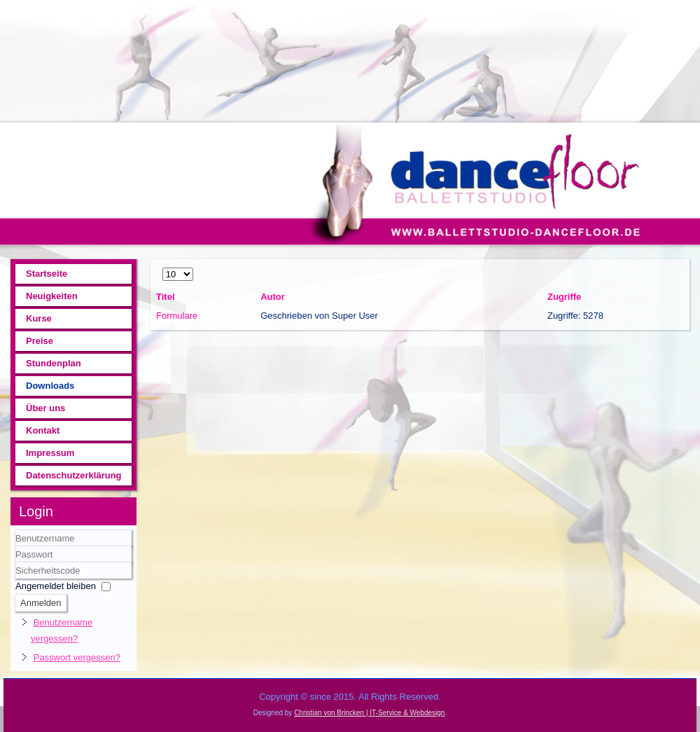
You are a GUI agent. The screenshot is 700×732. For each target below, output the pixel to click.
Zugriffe (564, 297)
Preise (40, 341)
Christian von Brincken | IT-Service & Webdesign (369, 713)
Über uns (45, 408)
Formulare (177, 316)
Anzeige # (163, 267)
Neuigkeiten (52, 296)
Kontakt (43, 430)
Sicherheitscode (16, 563)
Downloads (50, 386)
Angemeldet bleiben (56, 586)
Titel (166, 297)
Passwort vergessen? (77, 657)
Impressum (50, 453)
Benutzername (16, 547)
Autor (273, 297)
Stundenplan (54, 363)
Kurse (39, 318)
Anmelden (41, 603)
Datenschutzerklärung (74, 475)
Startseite (47, 274)
